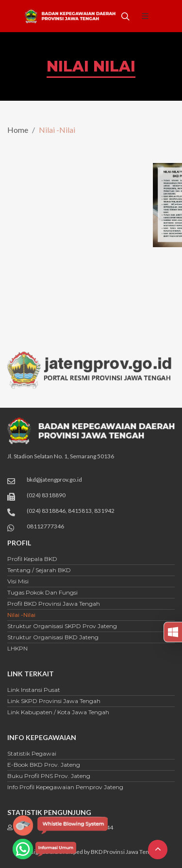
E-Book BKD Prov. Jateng (44, 765)
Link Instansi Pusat (34, 690)
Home (18, 130)
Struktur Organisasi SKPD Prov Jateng (62, 626)
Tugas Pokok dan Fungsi (42, 592)
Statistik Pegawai (32, 753)
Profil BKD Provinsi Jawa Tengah (54, 604)
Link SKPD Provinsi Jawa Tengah (54, 701)
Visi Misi (18, 581)
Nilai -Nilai (21, 615)
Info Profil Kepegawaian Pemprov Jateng (65, 787)
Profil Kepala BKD (32, 559)
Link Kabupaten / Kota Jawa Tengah (58, 712)
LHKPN (17, 648)
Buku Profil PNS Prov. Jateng (49, 776)
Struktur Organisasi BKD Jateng (53, 637)
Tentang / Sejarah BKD (39, 570)
